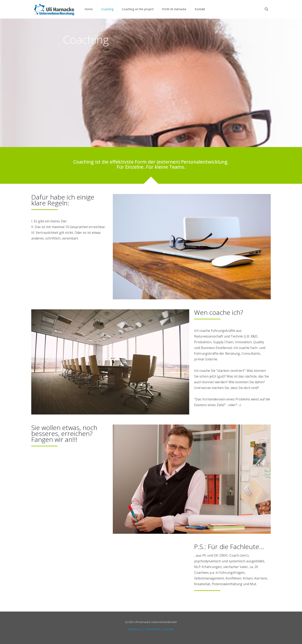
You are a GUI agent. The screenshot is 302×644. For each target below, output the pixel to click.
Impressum (135, 629)
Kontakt (169, 629)
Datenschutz (153, 629)
